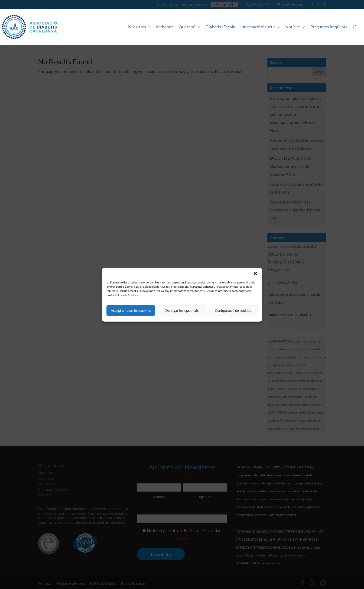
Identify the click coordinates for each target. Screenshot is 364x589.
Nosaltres (137, 27)
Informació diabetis (258, 27)
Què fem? (187, 27)
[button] (255, 273)
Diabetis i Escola (220, 27)
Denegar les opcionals (182, 310)
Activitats (165, 27)
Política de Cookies (126, 295)
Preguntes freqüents (329, 27)
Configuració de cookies (233, 310)
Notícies (293, 27)
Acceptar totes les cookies (131, 310)
